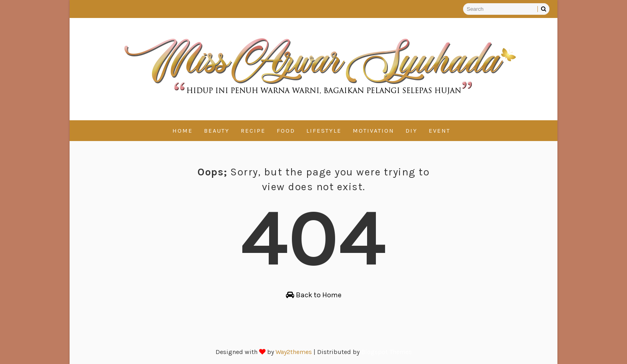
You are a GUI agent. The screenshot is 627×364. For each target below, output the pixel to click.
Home (183, 131)
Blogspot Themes (386, 352)
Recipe (253, 131)
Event (439, 131)
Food (286, 131)
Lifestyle (324, 131)
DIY (411, 131)
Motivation (373, 131)
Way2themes (294, 352)
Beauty (217, 131)
